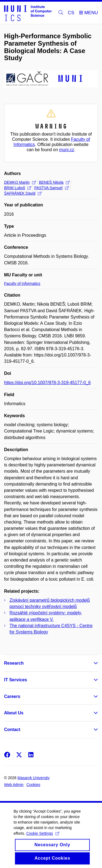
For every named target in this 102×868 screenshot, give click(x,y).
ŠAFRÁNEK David (23, 193)
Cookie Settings (43, 838)
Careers (12, 696)
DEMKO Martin (20, 182)
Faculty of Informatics (22, 284)
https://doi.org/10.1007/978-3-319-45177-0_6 (47, 383)
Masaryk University (33, 778)
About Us (14, 713)
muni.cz (67, 150)
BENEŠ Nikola (54, 182)
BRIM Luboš (18, 188)
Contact (12, 730)
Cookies (33, 785)
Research (14, 663)
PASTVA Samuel (52, 188)
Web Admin (14, 785)
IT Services (16, 680)
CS (71, 13)
